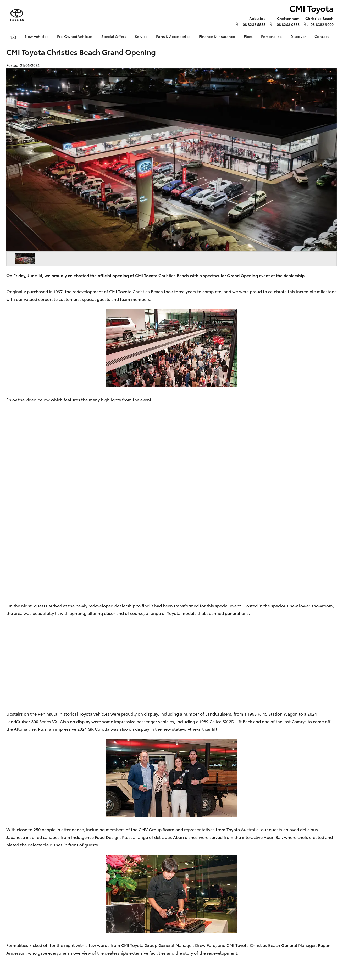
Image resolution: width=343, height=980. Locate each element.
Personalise (271, 36)
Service (141, 36)
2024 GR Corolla (93, 729)
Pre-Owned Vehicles (75, 36)
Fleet (248, 36)
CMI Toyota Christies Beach (136, 291)
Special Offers (114, 36)
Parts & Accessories (173, 36)
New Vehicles (37, 36)
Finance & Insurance (217, 36)
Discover (298, 36)
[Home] (13, 36)
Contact (322, 36)
